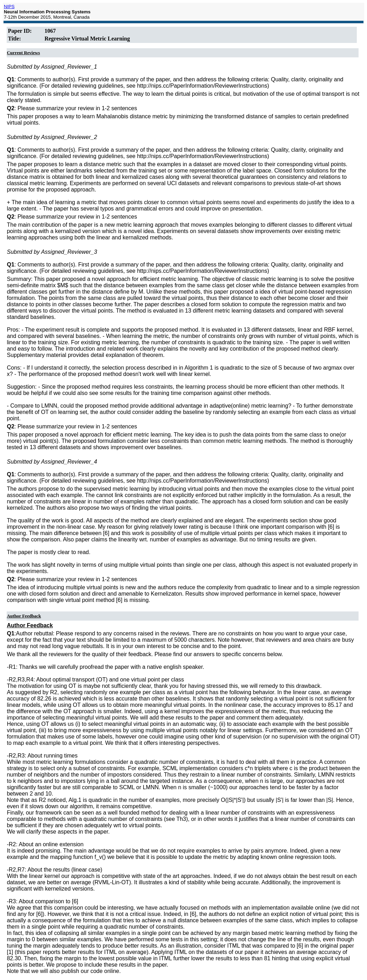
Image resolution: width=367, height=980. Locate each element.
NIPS (9, 7)
